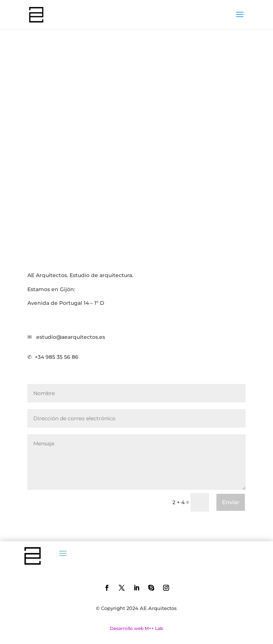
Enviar (231, 502)
